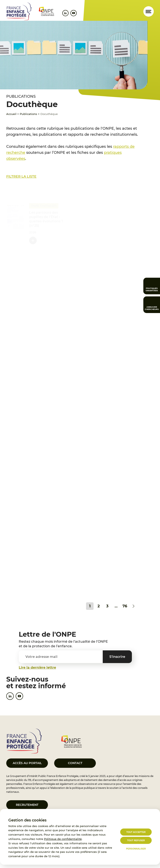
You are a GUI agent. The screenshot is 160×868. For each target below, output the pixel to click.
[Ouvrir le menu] (149, 11)
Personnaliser (136, 849)
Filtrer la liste (21, 177)
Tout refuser (136, 840)
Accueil (11, 114)
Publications (28, 114)
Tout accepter (136, 832)
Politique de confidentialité (63, 839)
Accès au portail (27, 763)
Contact (75, 763)
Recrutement (27, 805)
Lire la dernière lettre (37, 668)
